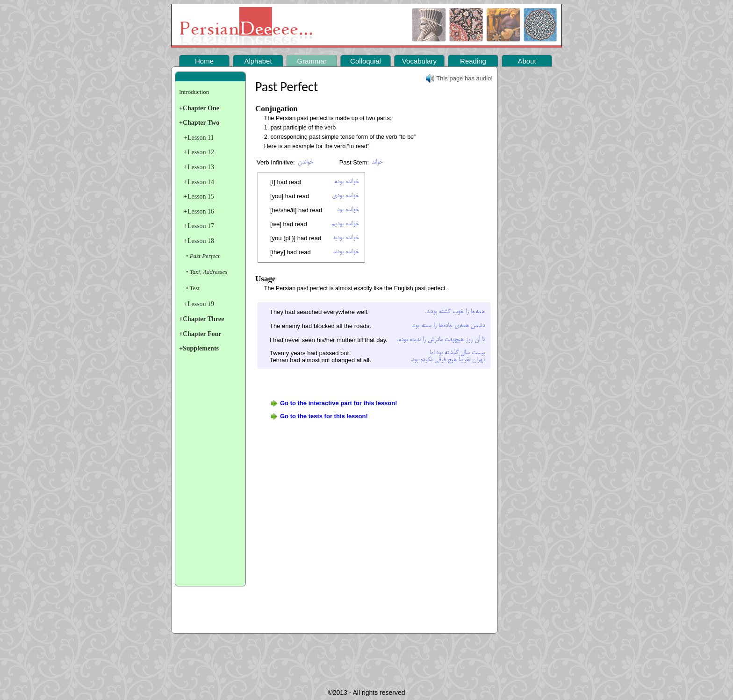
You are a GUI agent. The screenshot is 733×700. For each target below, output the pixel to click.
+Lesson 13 (199, 167)
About (527, 61)
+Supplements (199, 348)
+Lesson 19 (199, 304)
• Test (193, 288)
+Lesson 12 (199, 152)
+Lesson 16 (199, 211)
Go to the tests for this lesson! (324, 416)
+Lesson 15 (199, 196)
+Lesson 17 (199, 226)
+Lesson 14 (199, 182)
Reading (473, 61)
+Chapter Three (201, 319)
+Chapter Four (200, 334)
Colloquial (366, 61)
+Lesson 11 (199, 138)
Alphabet (258, 61)
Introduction (194, 92)
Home (204, 61)
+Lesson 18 (199, 241)
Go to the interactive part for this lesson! (339, 403)
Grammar (312, 61)
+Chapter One (199, 108)
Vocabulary (419, 61)
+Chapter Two (199, 123)
